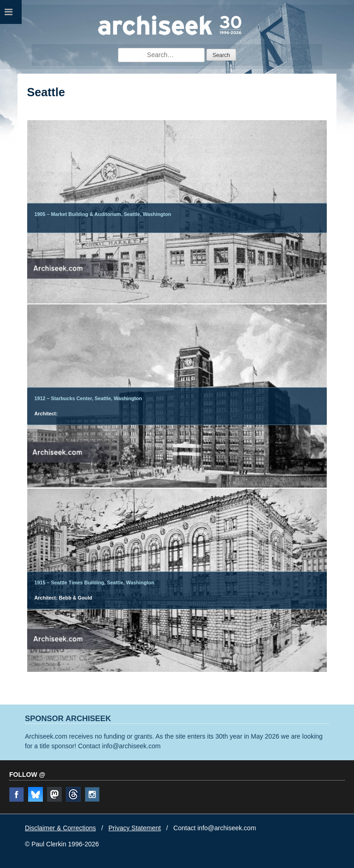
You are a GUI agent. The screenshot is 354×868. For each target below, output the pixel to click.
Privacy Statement (135, 828)
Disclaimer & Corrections (60, 828)
